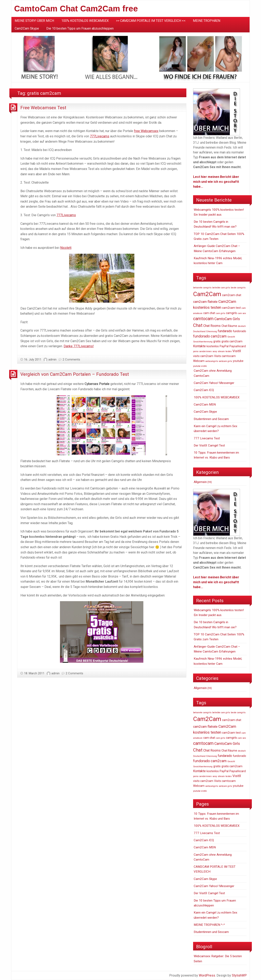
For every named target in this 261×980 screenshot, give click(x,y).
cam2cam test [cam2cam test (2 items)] (231, 308)
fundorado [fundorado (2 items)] (239, 331)
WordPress (207, 975)
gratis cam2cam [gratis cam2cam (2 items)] (232, 341)
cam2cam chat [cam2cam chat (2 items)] (232, 295)
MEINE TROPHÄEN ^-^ (209, 925)
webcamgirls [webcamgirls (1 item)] (212, 361)
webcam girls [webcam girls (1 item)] (225, 361)
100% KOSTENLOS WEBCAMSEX (85, 21)
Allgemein (200, 482)
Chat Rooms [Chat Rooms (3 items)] (212, 326)
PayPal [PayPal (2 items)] (224, 346)
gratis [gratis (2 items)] (217, 341)
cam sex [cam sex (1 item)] (242, 313)
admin (52, 359)
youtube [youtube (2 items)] (238, 361)
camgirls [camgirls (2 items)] (231, 313)
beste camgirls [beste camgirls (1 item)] (238, 288)
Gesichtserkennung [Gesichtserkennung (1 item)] (203, 342)
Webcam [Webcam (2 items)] (199, 361)
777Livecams (100, 136)
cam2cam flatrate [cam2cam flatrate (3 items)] (205, 302)
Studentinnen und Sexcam (211, 419)
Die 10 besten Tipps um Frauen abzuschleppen (80, 28)
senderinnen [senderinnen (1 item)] (205, 351)
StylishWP (239, 975)
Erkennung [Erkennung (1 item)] (212, 331)
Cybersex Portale (97, 384)
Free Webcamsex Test (43, 108)
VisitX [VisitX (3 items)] (237, 351)
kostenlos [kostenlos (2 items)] (213, 346)
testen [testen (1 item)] (229, 351)
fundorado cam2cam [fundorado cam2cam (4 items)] (210, 336)
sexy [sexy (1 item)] (215, 351)
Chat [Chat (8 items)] (198, 325)
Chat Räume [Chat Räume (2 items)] (229, 326)
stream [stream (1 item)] (221, 351)
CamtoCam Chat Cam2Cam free (76, 9)
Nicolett (66, 248)
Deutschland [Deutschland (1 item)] (199, 331)
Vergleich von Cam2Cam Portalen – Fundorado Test (75, 374)
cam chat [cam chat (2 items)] (209, 313)
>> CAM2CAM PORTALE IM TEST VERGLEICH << (151, 21)
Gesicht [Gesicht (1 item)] (231, 337)
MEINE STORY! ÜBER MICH (34, 21)
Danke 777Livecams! (79, 346)
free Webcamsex (146, 131)
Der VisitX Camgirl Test (209, 445)
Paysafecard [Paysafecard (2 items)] (238, 346)
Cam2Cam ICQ (204, 390)
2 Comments (71, 359)
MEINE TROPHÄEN (207, 21)
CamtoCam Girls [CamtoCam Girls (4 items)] (227, 319)
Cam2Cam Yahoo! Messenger (214, 383)
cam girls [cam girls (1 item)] (221, 313)
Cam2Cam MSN (205, 405)
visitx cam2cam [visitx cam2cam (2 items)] (203, 356)
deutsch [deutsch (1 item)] (242, 326)
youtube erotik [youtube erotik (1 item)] (200, 366)
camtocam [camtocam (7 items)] (203, 319)
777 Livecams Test (207, 438)
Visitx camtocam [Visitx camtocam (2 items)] (225, 356)
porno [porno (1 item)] (196, 351)
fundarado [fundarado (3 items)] (225, 331)
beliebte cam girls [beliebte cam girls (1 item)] (221, 288)
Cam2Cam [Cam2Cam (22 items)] (207, 294)
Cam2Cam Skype (27, 28)
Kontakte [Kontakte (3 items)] (199, 346)
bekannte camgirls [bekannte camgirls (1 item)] (202, 288)
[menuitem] (34, 21)
